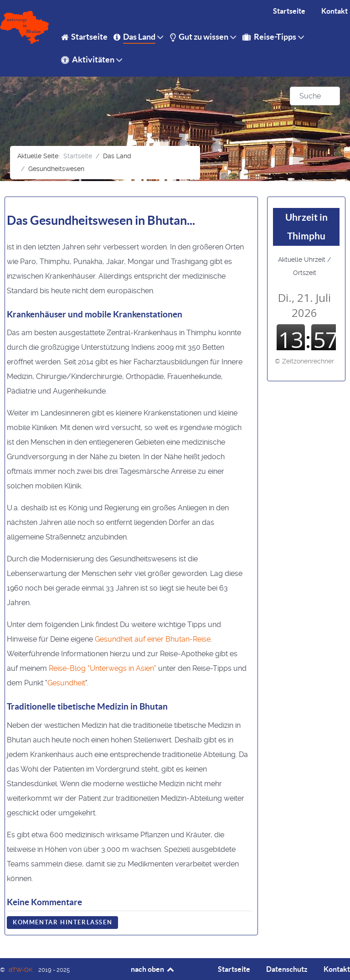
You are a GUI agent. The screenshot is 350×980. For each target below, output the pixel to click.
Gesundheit (66, 683)
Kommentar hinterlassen (62, 922)
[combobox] (315, 96)
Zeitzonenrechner (308, 361)
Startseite (234, 969)
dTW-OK (21, 970)
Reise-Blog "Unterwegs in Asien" (103, 668)
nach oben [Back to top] (153, 969)
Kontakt (337, 969)
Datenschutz (287, 969)
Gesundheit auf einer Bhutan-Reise (153, 639)
